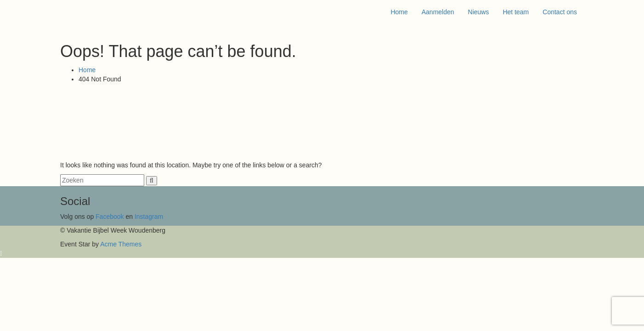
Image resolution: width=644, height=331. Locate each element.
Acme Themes (121, 244)
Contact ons (560, 12)
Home (399, 12)
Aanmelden (438, 12)
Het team (516, 12)
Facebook (110, 217)
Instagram (149, 217)
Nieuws (479, 12)
